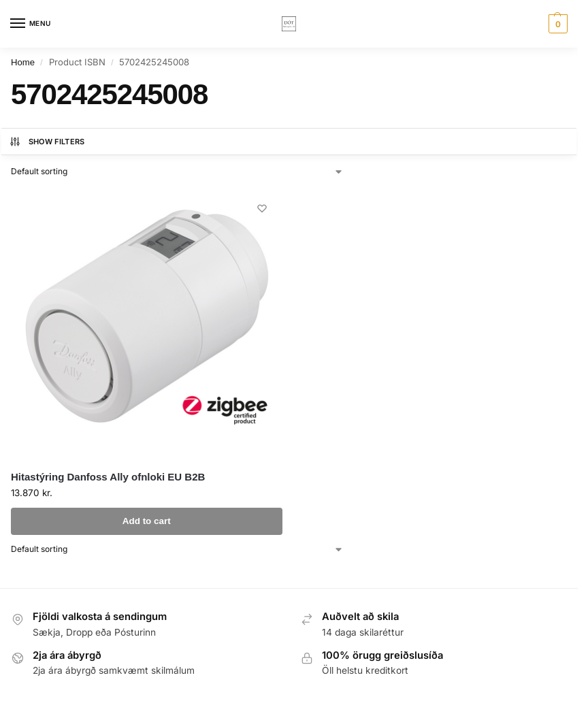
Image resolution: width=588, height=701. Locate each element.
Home (23, 62)
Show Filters (47, 142)
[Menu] (31, 24)
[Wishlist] (262, 208)
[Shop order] (177, 172)
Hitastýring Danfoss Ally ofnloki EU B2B (108, 477)
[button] (556, 24)
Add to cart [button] (147, 521)
